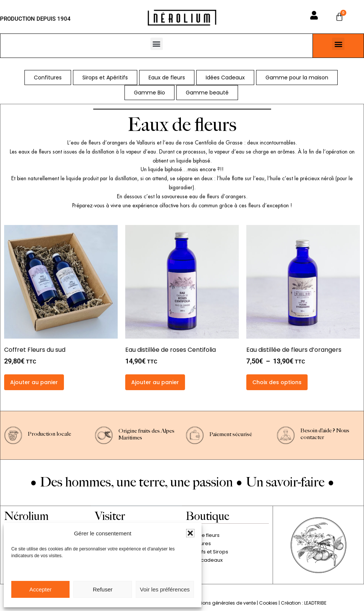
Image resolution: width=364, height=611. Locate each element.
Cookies (268, 603)
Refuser (103, 589)
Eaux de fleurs (203, 535)
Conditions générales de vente (221, 603)
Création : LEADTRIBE (304, 603)
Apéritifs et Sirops (207, 552)
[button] (190, 533)
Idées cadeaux (204, 560)
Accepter (40, 589)
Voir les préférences (165, 589)
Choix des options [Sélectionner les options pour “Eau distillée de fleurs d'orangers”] (277, 382)
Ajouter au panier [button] (34, 382)
